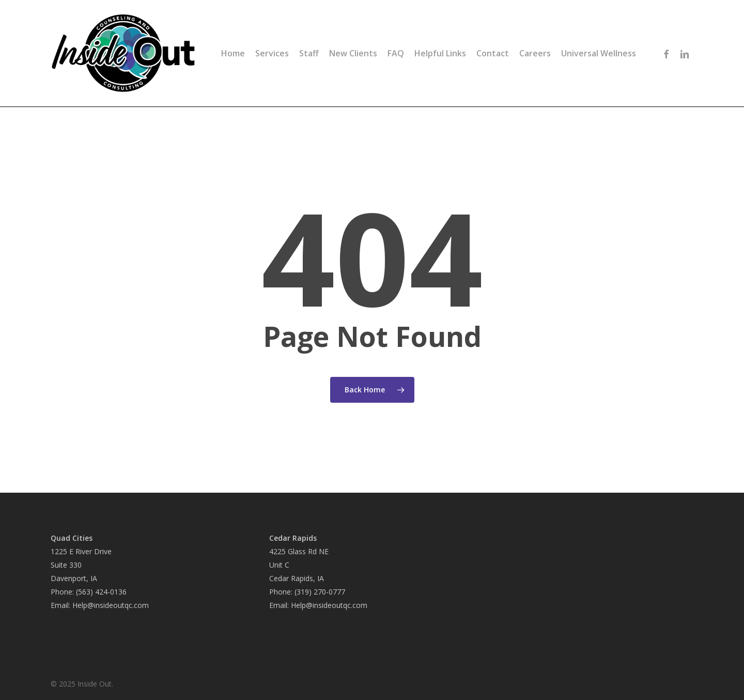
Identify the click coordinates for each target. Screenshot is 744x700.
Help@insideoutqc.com (111, 605)
